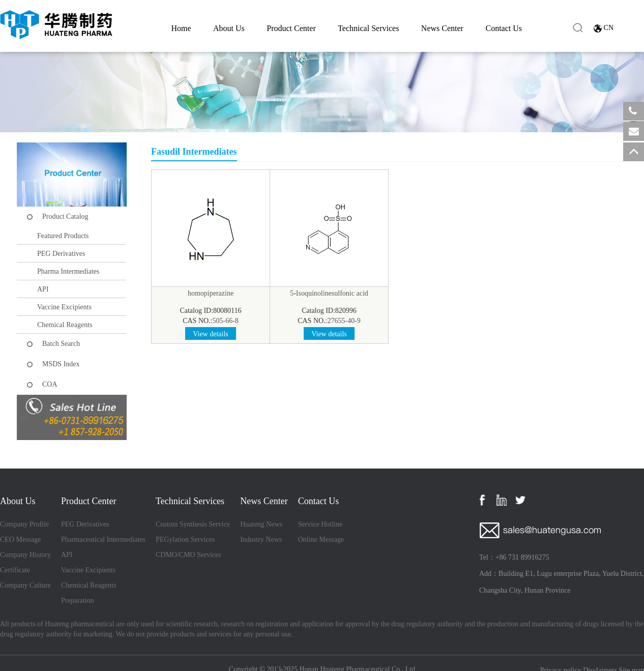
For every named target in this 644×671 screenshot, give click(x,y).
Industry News (261, 539)
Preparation (78, 601)
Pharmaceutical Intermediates (103, 539)
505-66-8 (226, 321)
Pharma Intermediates (68, 271)
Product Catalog (65, 216)
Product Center (291, 28)
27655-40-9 (344, 321)
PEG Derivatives (61, 254)
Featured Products (63, 236)
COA (50, 384)
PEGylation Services (185, 539)
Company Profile (24, 524)
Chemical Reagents (65, 325)
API (43, 289)
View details (211, 334)
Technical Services (368, 28)
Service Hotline (320, 524)
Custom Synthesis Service (193, 524)
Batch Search (61, 344)
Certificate (15, 570)
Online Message (321, 539)
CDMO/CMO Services (188, 555)
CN (609, 28)
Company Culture (25, 585)
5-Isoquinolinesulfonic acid (329, 293)
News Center (442, 28)
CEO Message (21, 539)
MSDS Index (61, 364)
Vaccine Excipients (64, 307)
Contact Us (504, 28)
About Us (229, 28)
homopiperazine (211, 293)
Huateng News (261, 524)
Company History (25, 555)
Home (181, 28)
